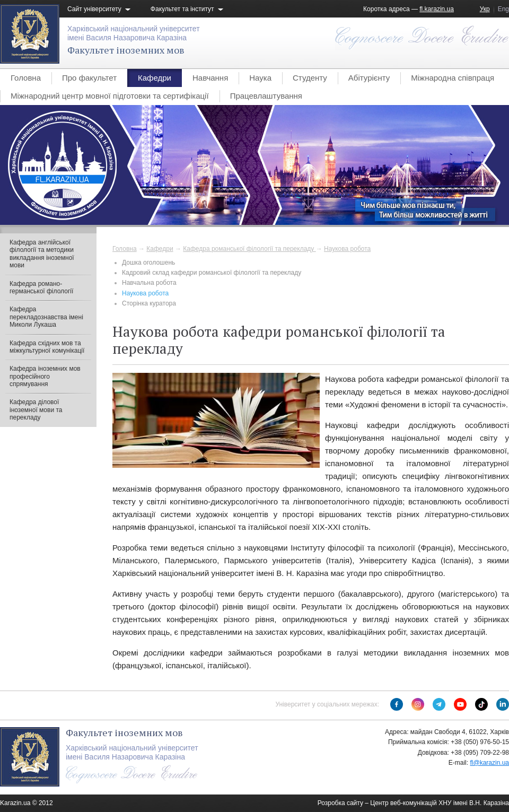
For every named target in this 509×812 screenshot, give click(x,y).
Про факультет (89, 78)
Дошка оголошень (148, 263)
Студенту (310, 78)
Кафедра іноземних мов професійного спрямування (45, 376)
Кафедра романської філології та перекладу (249, 249)
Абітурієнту (369, 78)
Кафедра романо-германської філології (41, 287)
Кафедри (155, 78)
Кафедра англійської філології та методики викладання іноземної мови (42, 254)
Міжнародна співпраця (453, 78)
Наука (260, 78)
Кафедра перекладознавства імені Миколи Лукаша (46, 317)
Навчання (210, 78)
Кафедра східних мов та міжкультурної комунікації (47, 347)
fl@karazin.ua (489, 763)
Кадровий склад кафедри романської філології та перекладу (212, 273)
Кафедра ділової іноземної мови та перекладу (36, 410)
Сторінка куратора (149, 303)
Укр (485, 9)
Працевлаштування (266, 96)
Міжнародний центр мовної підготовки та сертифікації (110, 96)
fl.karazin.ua (437, 9)
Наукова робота (347, 249)
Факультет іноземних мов (126, 50)
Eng (503, 9)
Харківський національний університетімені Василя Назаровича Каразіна (134, 33)
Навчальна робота (149, 283)
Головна (26, 78)
